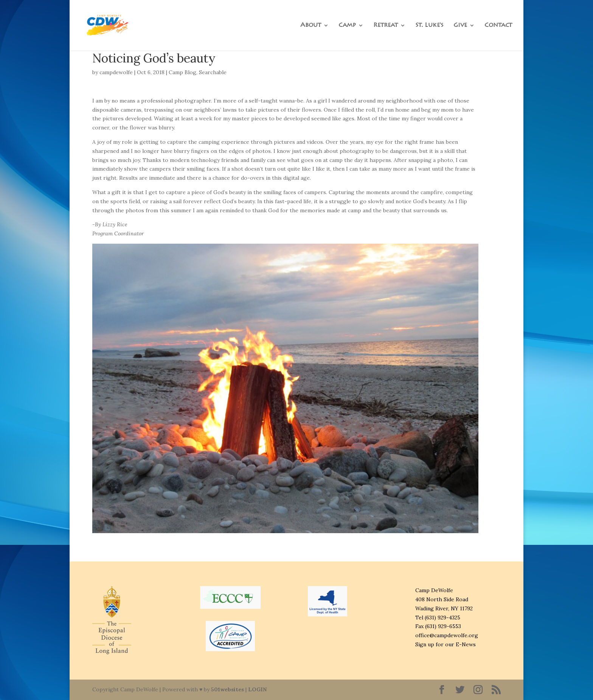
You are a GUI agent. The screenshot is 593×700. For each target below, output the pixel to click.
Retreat (386, 26)
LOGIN (257, 689)
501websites (227, 689)
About (311, 26)
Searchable (213, 72)
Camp (347, 26)
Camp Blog (182, 72)
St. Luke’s (429, 26)
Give (460, 26)
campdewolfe (116, 72)
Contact (498, 26)
